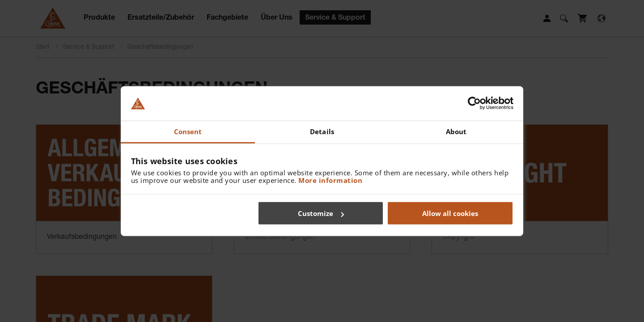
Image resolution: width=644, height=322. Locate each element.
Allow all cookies (450, 213)
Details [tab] (322, 131)
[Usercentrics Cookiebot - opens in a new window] (474, 103)
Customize (321, 213)
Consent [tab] (188, 131)
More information (330, 180)
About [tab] (456, 131)
